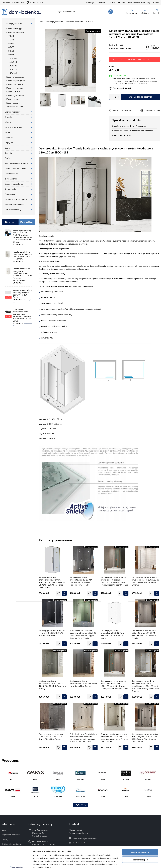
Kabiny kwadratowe (15, 32)
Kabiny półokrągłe (14, 29)
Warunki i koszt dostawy (139, 3)
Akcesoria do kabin (15, 107)
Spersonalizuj (140, 840)
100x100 (13, 58)
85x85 (11, 47)
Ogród (7, 158)
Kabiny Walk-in (13, 92)
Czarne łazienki (11, 174)
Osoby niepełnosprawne (16, 169)
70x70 (11, 36)
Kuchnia (8, 153)
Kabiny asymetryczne (16, 81)
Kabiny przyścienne (15, 88)
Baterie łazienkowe (13, 127)
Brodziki (8, 117)
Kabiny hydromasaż (15, 96)
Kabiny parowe (13, 99)
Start (41, 22)
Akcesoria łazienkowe (14, 205)
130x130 (13, 70)
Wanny (8, 122)
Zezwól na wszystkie (140, 832)
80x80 (11, 43)
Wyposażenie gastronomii (16, 163)
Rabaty (156, 3)
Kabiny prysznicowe (13, 24)
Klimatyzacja (10, 189)
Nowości (101, 3)
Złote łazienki (11, 179)
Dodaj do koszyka (143, 97)
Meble (8, 133)
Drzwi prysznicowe (13, 112)
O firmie (111, 3)
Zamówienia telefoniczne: (22, 3)
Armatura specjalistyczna (16, 199)
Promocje (90, 3)
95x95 (11, 55)
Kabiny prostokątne (15, 77)
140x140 (13, 73)
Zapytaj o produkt (152, 110)
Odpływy (9, 143)
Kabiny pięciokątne (15, 84)
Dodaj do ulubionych (122, 110)
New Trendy (125, 48)
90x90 (11, 51)
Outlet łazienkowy (13, 210)
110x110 (13, 62)
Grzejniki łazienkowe (14, 184)
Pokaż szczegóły (40, 863)
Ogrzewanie (10, 194)
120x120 (13, 66)
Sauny (7, 148)
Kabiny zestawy (13, 103)
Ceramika (9, 138)
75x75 (11, 40)
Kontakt (122, 3)
